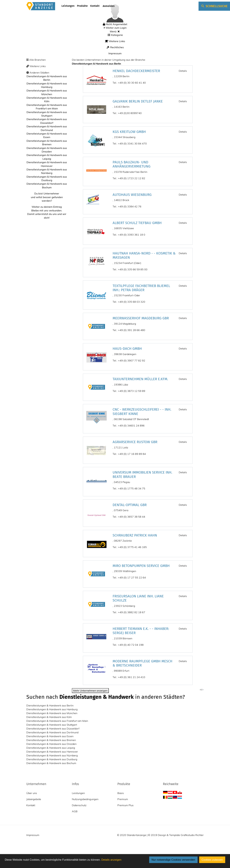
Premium (123, 799)
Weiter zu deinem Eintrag (47, 207)
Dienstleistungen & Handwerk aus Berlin (50, 705)
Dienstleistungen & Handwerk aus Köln (49, 717)
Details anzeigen (111, 860)
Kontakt (95, 6)
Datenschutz (79, 805)
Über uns (32, 793)
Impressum (115, 53)
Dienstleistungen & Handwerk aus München (52, 713)
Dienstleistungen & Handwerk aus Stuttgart (52, 725)
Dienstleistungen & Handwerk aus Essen (50, 736)
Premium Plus (125, 805)
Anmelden (108, 6)
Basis (121, 793)
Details (183, 71)
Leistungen (68, 6)
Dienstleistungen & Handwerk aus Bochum (51, 763)
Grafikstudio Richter (192, 835)
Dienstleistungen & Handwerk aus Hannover (52, 752)
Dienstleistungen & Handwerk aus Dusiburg (52, 759)
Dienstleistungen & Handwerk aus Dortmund (52, 732)
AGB (75, 811)
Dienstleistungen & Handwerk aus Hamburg (52, 709)
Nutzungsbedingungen (85, 799)
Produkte (82, 6)
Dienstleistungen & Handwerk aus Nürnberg (52, 755)
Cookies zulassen (212, 860)
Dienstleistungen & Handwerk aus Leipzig (51, 748)
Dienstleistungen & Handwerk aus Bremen (51, 740)
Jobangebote (34, 799)
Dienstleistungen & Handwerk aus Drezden (51, 744)
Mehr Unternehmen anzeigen (90, 691)
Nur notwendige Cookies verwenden (173, 860)
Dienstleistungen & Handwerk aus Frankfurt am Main (57, 721)
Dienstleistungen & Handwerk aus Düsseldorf (53, 729)
